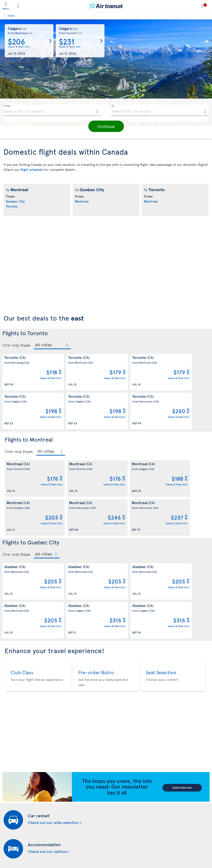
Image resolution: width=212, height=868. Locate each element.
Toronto (12, 206)
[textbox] (52, 110)
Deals (11, 15)
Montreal (82, 201)
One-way (11, 345)
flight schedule (32, 170)
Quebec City (15, 201)
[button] (106, 126)
